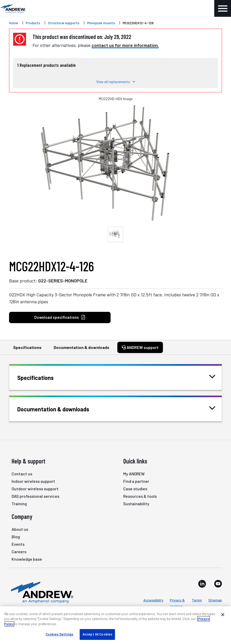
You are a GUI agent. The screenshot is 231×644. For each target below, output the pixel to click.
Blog (16, 537)
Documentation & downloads (81, 350)
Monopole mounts (101, 23)
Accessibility (153, 600)
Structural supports (64, 23)
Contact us (22, 474)
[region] (115, 625)
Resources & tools (140, 496)
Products (33, 23)
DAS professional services (35, 496)
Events (18, 544)
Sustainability (136, 504)
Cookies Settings (59, 634)
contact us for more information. (125, 45)
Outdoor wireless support (35, 489)
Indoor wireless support (33, 481)
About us (20, 529)
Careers (19, 552)
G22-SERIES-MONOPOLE (63, 281)
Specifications (27, 350)
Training (19, 504)
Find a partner (136, 481)
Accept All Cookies (97, 634)
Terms (197, 600)
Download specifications (60, 317)
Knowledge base (27, 559)
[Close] (223, 615)
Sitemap (215, 600)
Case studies (135, 489)
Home (14, 23)
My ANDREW (134, 474)
